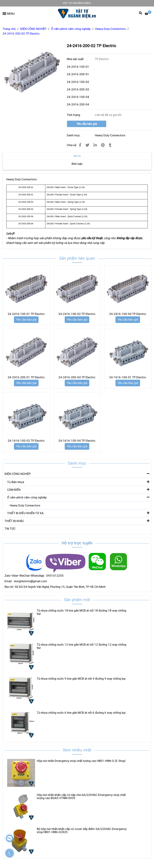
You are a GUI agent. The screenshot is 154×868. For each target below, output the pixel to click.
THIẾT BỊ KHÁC (77, 521)
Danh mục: (74, 135)
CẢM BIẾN (78, 489)
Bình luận (77, 164)
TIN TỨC (10, 529)
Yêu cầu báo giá (87, 124)
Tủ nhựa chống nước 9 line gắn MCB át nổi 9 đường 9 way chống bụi (81, 679)
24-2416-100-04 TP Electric (128, 314)
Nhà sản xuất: (76, 59)
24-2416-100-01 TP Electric (26, 314)
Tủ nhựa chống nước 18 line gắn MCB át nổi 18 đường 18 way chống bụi (82, 612)
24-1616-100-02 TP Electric (26, 441)
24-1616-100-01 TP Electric (128, 377)
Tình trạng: (74, 115)
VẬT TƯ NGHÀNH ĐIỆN (77, 3)
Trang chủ (9, 29)
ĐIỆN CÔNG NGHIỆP (77, 474)
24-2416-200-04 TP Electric (77, 377)
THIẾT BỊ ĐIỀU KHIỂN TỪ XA (78, 513)
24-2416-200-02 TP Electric (21, 34)
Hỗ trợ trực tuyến (77, 543)
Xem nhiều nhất (77, 750)
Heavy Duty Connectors (110, 135)
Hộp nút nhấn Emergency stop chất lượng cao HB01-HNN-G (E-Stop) (81, 761)
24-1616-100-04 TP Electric (77, 441)
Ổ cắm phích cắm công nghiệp (78, 497)
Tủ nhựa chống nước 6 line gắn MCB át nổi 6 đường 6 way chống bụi (81, 713)
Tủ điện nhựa (78, 482)
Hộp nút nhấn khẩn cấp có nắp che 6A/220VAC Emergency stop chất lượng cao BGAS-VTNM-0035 (81, 796)
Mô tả (77, 156)
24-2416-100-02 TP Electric (77, 314)
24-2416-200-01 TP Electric (26, 377)
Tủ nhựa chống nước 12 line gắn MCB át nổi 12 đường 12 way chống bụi (82, 646)
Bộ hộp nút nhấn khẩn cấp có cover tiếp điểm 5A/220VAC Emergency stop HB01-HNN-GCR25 (82, 830)
